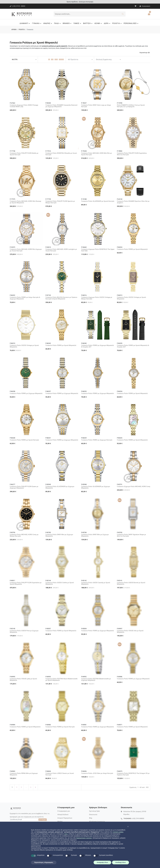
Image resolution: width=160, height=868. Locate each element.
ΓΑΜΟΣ (77, 23)
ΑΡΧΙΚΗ (14, 30)
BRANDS (67, 23)
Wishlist (60, 821)
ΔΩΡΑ (107, 23)
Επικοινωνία (93, 815)
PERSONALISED (131, 23)
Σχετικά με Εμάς (95, 811)
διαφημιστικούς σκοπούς (84, 838)
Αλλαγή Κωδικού (63, 815)
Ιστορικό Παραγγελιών (65, 818)
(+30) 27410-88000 (138, 819)
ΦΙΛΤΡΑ (15, 60)
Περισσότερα (144, 53)
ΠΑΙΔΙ (58, 23)
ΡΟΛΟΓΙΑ (117, 23)
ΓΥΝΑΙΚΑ (37, 23)
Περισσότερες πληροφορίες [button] (44, 862)
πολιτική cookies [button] (118, 832)
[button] (128, 827)
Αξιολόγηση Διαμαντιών (97, 821)
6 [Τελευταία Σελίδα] (31, 787)
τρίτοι (66, 834)
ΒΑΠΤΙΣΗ (88, 23)
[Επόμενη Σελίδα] (35, 787)
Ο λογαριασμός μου (64, 811)
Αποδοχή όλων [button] (121, 862)
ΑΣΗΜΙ (98, 23)
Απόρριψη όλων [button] (102, 862)
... (26, 787)
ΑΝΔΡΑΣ (48, 23)
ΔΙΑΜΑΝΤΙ (25, 23)
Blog (91, 818)
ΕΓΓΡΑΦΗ (43, 820)
